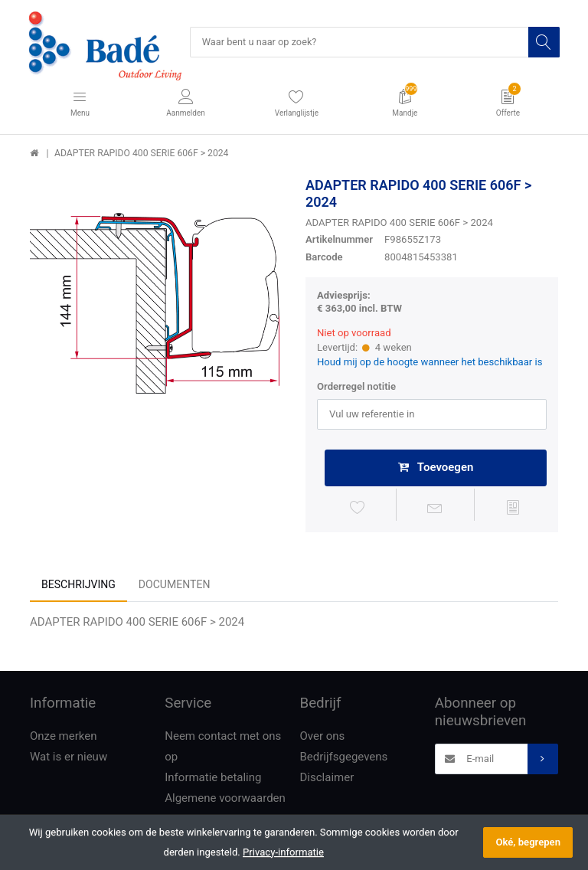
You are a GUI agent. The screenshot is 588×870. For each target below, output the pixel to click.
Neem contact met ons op (223, 748)
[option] (156, 304)
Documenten (175, 586)
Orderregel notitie (356, 387)
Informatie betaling (213, 779)
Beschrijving (78, 586)
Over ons (323, 738)
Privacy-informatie (283, 852)
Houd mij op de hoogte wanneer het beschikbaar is (430, 363)
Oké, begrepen (528, 842)
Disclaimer (327, 779)
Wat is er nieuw (69, 758)
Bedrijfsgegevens (344, 758)
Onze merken (64, 738)
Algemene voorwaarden (225, 800)
